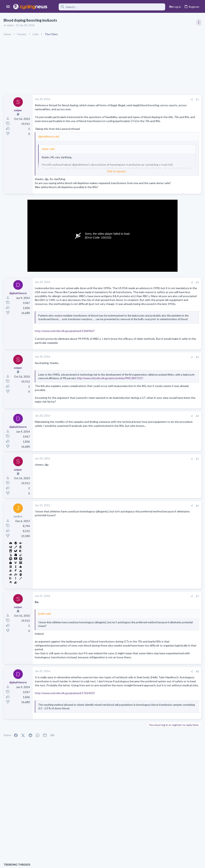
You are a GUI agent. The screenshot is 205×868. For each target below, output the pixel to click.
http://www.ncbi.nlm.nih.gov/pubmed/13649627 (65, 362)
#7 (133, 631)
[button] (8, 7)
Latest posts (150, 389)
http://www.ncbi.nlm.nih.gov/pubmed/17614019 (65, 743)
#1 (133, 99)
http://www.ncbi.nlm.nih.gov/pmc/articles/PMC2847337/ (86, 413)
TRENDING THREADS (154, 217)
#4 (133, 450)
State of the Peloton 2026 (165, 398)
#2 (133, 290)
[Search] (109, 7)
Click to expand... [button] (85, 175)
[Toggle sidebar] (198, 22)
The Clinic (154, 405)
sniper (11, 25)
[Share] (127, 100)
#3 (133, 388)
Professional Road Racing (163, 241)
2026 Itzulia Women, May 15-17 (168, 499)
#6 (133, 540)
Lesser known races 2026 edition (169, 468)
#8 (133, 714)
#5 (133, 493)
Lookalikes (155, 433)
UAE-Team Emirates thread (165, 483)
